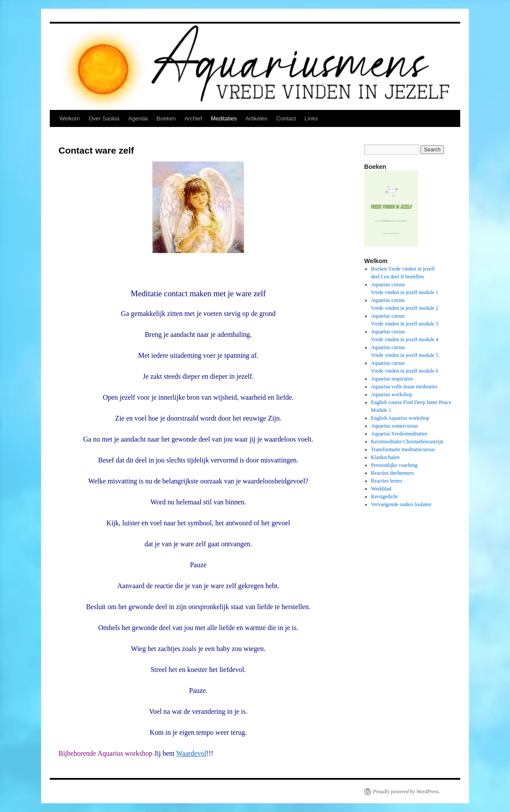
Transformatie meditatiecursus (403, 449)
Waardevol (191, 753)
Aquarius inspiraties (392, 379)
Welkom (70, 118)
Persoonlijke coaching (394, 465)
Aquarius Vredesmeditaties (399, 434)
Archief (193, 118)
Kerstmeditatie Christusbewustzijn (407, 442)
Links (311, 118)
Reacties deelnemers (393, 473)
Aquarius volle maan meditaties (404, 387)
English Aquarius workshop (400, 418)
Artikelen (257, 118)
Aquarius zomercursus (395, 426)
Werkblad (381, 489)
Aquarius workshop (392, 394)
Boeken (166, 118)
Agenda (138, 118)
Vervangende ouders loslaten (401, 504)
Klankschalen (385, 457)
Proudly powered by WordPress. (407, 791)
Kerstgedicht (384, 497)
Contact (286, 118)
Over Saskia (104, 118)
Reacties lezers (387, 481)
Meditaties (224, 118)
